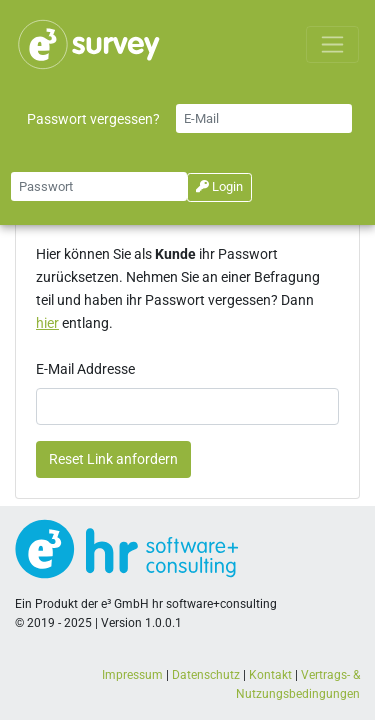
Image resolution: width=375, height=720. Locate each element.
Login (219, 186)
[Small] (264, 118)
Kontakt (270, 675)
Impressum (132, 675)
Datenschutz (206, 675)
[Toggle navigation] (332, 44)
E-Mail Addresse (85, 369)
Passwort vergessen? (93, 119)
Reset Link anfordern (113, 459)
